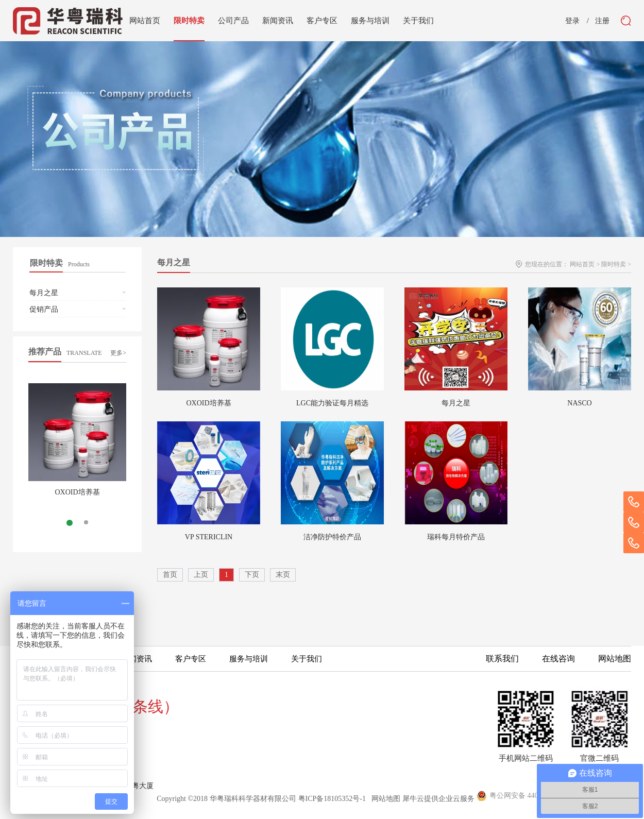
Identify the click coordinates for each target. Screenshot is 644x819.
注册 (602, 21)
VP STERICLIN (209, 537)
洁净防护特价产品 (332, 537)
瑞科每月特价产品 (456, 537)
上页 (201, 575)
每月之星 (456, 403)
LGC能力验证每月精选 (332, 403)
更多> (118, 353)
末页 (283, 575)
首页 (170, 575)
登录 (572, 21)
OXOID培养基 (77, 492)
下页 (252, 575)
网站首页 (145, 21)
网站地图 (384, 799)
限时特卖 (614, 264)
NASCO (579, 403)
